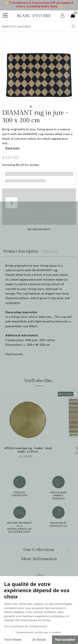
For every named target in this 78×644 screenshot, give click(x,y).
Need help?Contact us (59, 524)
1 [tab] (31, 107)
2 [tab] (35, 107)
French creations (19, 494)
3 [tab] (39, 107)
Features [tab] (50, 251)
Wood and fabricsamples (59, 495)
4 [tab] (43, 107)
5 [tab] (47, 107)
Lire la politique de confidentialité (26, 626)
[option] (28, 426)
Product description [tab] (21, 251)
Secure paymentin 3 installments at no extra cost (19, 527)
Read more (12, 148)
